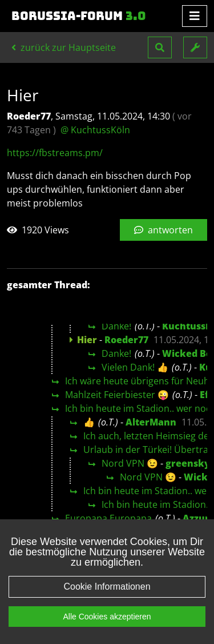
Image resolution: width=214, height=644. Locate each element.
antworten (163, 230)
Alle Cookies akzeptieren (107, 623)
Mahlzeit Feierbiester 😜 (117, 395)
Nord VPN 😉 (130, 463)
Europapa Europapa (108, 518)
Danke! (116, 326)
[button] (160, 47)
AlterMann (151, 422)
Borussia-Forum (79, 16)
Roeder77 (126, 340)
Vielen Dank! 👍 (135, 367)
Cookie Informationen (107, 593)
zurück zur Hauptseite (64, 47)
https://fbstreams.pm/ (55, 153)
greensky (188, 463)
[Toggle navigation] (195, 16)
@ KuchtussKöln (95, 130)
